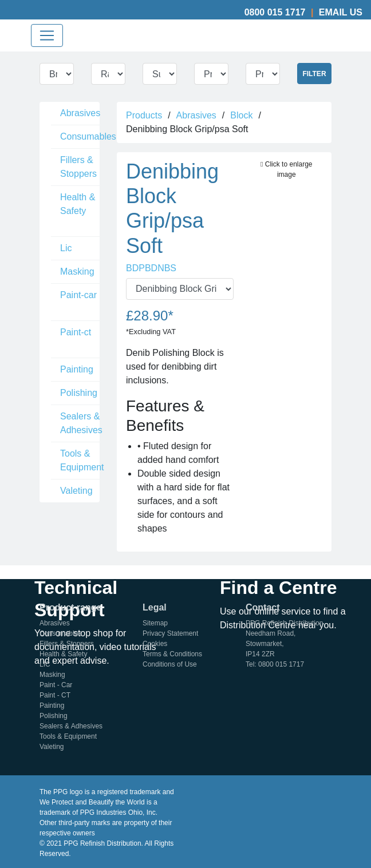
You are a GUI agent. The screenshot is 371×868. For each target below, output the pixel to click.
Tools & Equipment (82, 460)
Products (144, 115)
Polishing (79, 393)
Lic (66, 248)
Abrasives (80, 113)
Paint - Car (56, 685)
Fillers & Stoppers (78, 167)
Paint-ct (76, 332)
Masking (77, 272)
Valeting (76, 491)
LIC (45, 664)
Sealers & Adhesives (81, 423)
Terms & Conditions (172, 654)
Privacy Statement (170, 633)
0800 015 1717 (275, 12)
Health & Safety (78, 204)
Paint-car (78, 295)
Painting (77, 369)
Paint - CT (55, 695)
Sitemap (155, 623)
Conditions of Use (170, 664)
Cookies (155, 644)
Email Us (341, 12)
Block (241, 115)
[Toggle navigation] (47, 35)
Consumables (88, 136)
